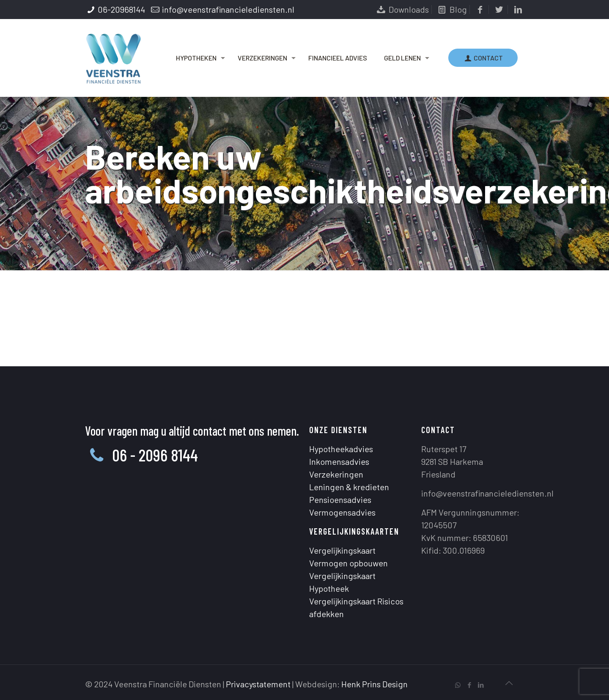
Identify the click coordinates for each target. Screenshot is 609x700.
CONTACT (483, 58)
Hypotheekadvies (341, 449)
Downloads (402, 9)
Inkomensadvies (339, 461)
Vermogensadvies (342, 512)
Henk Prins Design (374, 684)
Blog (451, 9)
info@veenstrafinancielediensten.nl (228, 9)
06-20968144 (121, 9)
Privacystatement (258, 684)
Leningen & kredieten (349, 487)
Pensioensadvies (340, 500)
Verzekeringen (336, 474)
